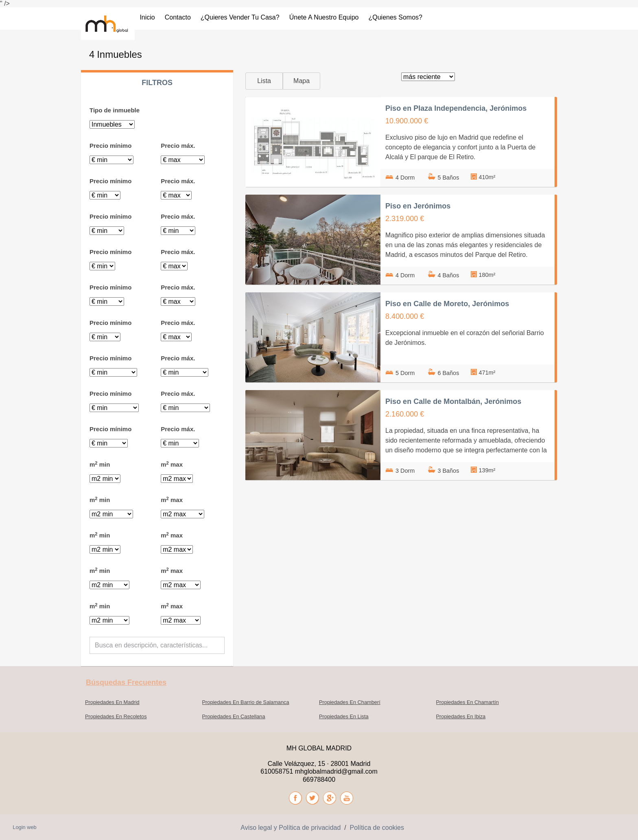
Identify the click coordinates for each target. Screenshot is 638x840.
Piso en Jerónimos (418, 206)
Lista (264, 81)
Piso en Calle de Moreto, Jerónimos (447, 304)
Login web (24, 827)
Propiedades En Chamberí (350, 702)
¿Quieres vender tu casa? (240, 17)
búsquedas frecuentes (126, 682)
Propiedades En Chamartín (468, 702)
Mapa (302, 81)
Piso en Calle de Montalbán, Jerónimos (453, 401)
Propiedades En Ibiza (461, 716)
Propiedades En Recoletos (116, 716)
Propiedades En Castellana (234, 716)
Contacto (178, 17)
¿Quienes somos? (395, 17)
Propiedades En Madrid (112, 702)
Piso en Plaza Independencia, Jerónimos (456, 108)
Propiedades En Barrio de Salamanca (246, 702)
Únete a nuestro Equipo (324, 17)
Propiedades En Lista (344, 716)
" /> (5, 3)
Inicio (147, 17)
